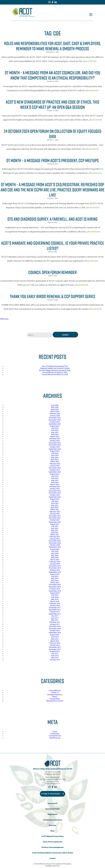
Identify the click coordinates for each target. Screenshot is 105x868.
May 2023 (55, 480)
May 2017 (55, 620)
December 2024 (55, 443)
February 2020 (55, 562)
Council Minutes (55, 690)
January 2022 (55, 514)
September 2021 (55, 522)
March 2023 (55, 484)
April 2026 (55, 409)
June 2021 (55, 528)
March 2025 (55, 436)
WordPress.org (55, 738)
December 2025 (55, 418)
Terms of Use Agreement (52, 842)
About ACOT (52, 803)
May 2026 (55, 407)
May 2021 (55, 530)
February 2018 (55, 603)
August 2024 (55, 451)
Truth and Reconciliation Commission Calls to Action (52, 853)
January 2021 (55, 539)
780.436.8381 (55, 777)
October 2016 (55, 630)
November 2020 (55, 543)
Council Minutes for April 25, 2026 (55, 372)
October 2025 (55, 422)
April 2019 (55, 580)
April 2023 (55, 482)
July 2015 (55, 653)
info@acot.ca (55, 783)
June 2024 (55, 455)
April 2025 (55, 434)
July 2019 (55, 576)
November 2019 (55, 568)
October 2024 (55, 447)
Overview (52, 825)
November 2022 (55, 493)
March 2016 (55, 641)
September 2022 (55, 497)
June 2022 (55, 503)
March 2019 (55, 582)
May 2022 (55, 505)
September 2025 (55, 424)
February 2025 (55, 438)
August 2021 (55, 524)
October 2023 (55, 470)
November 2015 (55, 649)
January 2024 (55, 466)
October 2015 (55, 651)
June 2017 (55, 618)
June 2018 (55, 597)
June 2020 (55, 553)
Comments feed (55, 736)
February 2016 (55, 643)
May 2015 (55, 658)
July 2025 (55, 428)
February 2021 (55, 537)
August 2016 (55, 635)
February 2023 (55, 486)
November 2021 (55, 518)
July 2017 (55, 616)
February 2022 (55, 512)
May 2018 (55, 599)
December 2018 (55, 584)
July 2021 (55, 526)
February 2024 (55, 464)
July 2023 (55, 476)
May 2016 (55, 639)
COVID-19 (55, 692)
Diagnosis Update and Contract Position (55, 368)
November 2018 (55, 587)
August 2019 (55, 574)
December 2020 (55, 541)
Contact (52, 858)
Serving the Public (52, 809)
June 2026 (55, 405)
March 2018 (55, 601)
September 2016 (55, 632)
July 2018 (55, 595)
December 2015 (55, 647)
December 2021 (55, 516)
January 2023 (55, 489)
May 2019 (55, 578)
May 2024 (55, 457)
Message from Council (55, 701)
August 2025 (55, 426)
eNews (55, 697)
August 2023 (55, 474)
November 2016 (55, 628)
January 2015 (55, 660)
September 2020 (55, 547)
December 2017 (55, 608)
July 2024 (55, 453)
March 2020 (55, 560)
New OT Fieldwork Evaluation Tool (55, 366)
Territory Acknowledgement (52, 847)
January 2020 (55, 564)
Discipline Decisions (55, 695)
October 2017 (55, 612)
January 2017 (55, 624)
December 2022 (55, 491)
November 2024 (55, 445)
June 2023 (55, 478)
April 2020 (55, 557)
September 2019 (55, 572)
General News (55, 699)
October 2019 (55, 570)
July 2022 (55, 501)
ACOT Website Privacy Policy (53, 836)
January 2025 (55, 441)
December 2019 (55, 566)
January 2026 (55, 416)
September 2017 (55, 614)
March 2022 (55, 509)
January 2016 (55, 645)
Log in (55, 731)
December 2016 (55, 626)
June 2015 (55, 656)
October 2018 (55, 589)
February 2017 (55, 622)
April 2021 (55, 532)
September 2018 (55, 591)
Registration (52, 814)
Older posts (4, 319)
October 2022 (55, 495)
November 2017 (55, 610)
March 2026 (55, 411)
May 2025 (55, 432)
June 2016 (55, 637)
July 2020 (55, 551)
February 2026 (55, 413)
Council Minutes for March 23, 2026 (55, 374)
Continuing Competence (53, 820)
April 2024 (55, 459)
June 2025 (55, 430)
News (53, 831)
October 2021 (55, 520)
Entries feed (55, 734)
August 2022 (55, 499)
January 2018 (55, 605)
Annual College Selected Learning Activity (55, 370)
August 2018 (55, 593)
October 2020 (55, 545)
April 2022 (55, 507)
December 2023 (55, 468)
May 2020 (55, 555)
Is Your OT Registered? (52, 794)
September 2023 (55, 472)
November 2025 (55, 420)
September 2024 (55, 449)
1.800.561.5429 (60, 779)
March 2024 (55, 461)
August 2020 (55, 549)
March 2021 (55, 534)
